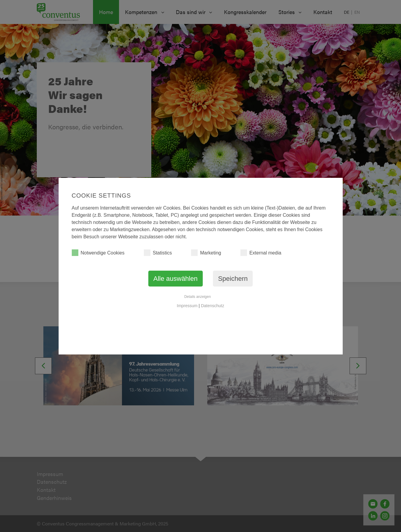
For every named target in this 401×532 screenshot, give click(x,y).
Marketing (206, 253)
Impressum (187, 306)
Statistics (158, 253)
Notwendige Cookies (98, 253)
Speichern (233, 279)
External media (261, 253)
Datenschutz (213, 306)
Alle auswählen (176, 279)
